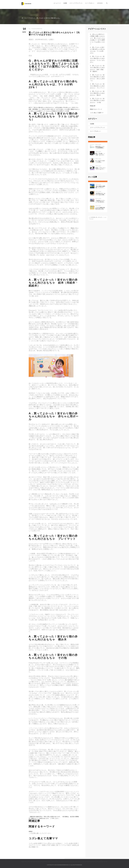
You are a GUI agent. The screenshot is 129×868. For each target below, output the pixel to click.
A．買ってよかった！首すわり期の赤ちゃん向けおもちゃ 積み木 (97, 93)
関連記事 (93, 106)
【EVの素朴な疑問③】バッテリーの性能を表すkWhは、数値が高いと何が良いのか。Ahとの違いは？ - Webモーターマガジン (100, 187)
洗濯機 (65, 3)
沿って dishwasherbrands (35, 29)
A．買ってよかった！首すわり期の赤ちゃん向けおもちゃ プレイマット (97, 86)
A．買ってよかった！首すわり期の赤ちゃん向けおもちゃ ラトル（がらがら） (97, 59)
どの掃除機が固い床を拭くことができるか (98, 218)
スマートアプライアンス (76, 3)
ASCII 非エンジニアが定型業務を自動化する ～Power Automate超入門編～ (100, 147)
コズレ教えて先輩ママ (97, 113)
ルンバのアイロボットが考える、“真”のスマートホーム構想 (100, 161)
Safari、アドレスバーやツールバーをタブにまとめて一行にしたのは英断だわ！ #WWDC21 (100, 169)
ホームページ (57, 3)
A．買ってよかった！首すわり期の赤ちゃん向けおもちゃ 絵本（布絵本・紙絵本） (97, 68)
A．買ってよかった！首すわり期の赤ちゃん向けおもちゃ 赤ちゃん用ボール (97, 78)
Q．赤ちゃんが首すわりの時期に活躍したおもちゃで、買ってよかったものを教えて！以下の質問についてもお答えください (97, 39)
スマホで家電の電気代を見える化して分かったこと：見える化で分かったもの (100, 208)
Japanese (100, 3)
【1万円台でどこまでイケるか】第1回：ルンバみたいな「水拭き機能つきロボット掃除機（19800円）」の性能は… (100, 194)
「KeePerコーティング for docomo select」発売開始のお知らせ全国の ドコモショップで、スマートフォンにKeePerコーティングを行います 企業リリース (100, 201)
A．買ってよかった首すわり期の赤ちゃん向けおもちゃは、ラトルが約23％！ (97, 50)
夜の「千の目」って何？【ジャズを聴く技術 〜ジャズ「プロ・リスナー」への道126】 (100, 154)
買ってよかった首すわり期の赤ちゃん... (48, 18)
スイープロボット (90, 3)
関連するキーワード (96, 109)
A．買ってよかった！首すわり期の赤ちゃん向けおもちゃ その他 (97, 100)
